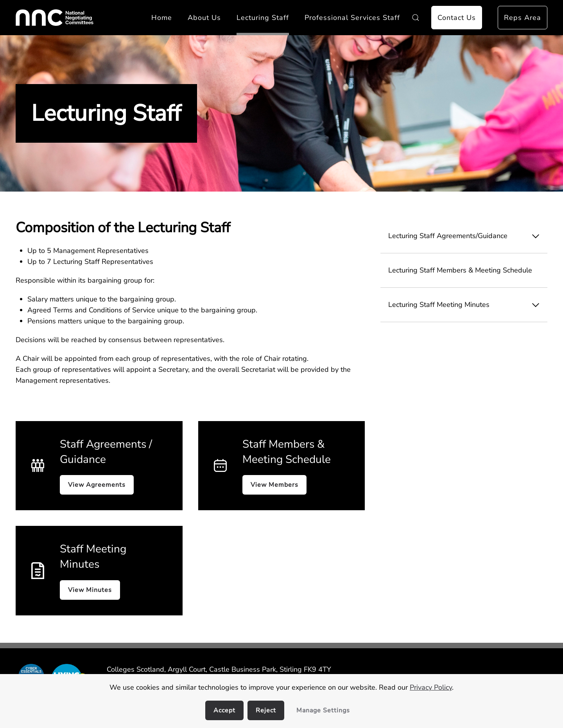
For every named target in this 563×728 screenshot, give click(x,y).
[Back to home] (55, 18)
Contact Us (457, 18)
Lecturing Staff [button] (263, 18)
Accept (224, 710)
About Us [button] (204, 18)
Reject (266, 710)
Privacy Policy (431, 687)
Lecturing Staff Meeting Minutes (468, 305)
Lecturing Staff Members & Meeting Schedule (460, 270)
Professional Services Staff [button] (352, 18)
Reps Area (523, 18)
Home (162, 18)
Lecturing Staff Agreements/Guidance (468, 236)
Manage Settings (323, 710)
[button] (416, 18)
